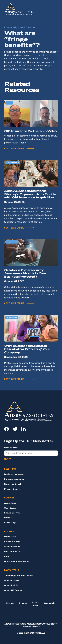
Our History (10, 508)
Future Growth (12, 513)
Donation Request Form (16, 561)
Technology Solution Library (19, 575)
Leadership (10, 523)
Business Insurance (14, 474)
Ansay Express (12, 580)
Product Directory (14, 489)
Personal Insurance (14, 479)
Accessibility (50, 603)
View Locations (12, 546)
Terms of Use (35, 604)
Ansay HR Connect (14, 590)
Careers (8, 518)
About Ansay (11, 503)
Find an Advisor (12, 542)
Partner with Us (12, 551)
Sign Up (7, 459)
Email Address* (11, 447)
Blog (6, 556)
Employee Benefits (14, 484)
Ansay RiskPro (12, 585)
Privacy (23, 603)
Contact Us (10, 537)
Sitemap (10, 603)
